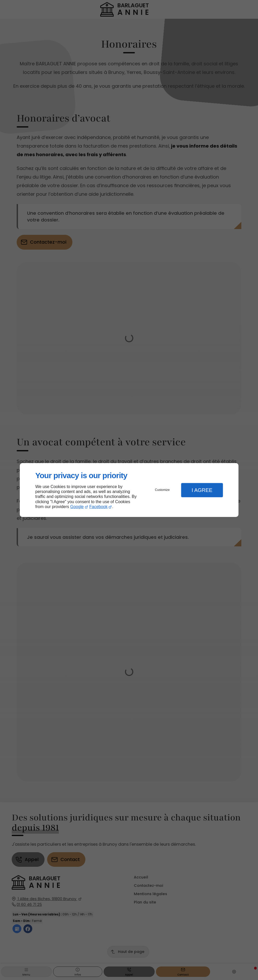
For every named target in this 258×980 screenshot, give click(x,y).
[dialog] (129, 490)
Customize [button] (162, 490)
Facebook (98, 507)
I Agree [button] (202, 490)
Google (77, 507)
